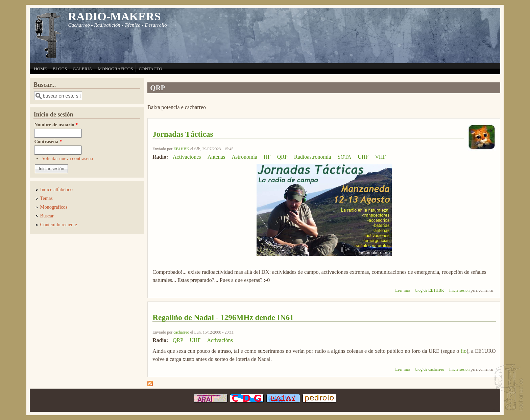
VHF (380, 157)
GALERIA (82, 69)
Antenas (216, 157)
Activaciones (187, 157)
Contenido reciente (59, 225)
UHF (363, 157)
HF (267, 157)
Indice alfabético (56, 189)
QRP (282, 157)
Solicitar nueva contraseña (67, 158)
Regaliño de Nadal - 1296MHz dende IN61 (223, 317)
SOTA (345, 157)
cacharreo (181, 332)
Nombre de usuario (56, 125)
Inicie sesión (459, 290)
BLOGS (60, 69)
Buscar (47, 216)
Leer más (403, 290)
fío (463, 351)
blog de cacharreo (430, 369)
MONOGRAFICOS (115, 69)
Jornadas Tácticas (183, 134)
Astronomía (244, 157)
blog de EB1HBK (430, 290)
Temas (46, 198)
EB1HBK (181, 149)
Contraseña (48, 141)
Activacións (220, 340)
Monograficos (54, 207)
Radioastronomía (312, 157)
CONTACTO (150, 69)
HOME (40, 69)
